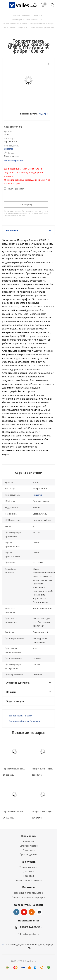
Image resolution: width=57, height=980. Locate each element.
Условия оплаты (28, 867)
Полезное (28, 887)
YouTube (24, 912)
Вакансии (28, 841)
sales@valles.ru (31, 934)
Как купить (29, 862)
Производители (28, 854)
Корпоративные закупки (29, 880)
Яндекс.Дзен (39, 912)
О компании (29, 836)
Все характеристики (14, 161)
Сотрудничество (29, 846)
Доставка (29, 871)
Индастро (43, 114)
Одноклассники (32, 912)
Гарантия (29, 876)
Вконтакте (16, 912)
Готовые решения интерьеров (28, 897)
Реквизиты (29, 850)
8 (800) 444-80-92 (30, 927)
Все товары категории (20, 716)
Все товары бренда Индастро (24, 721)
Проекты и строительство (28, 893)
